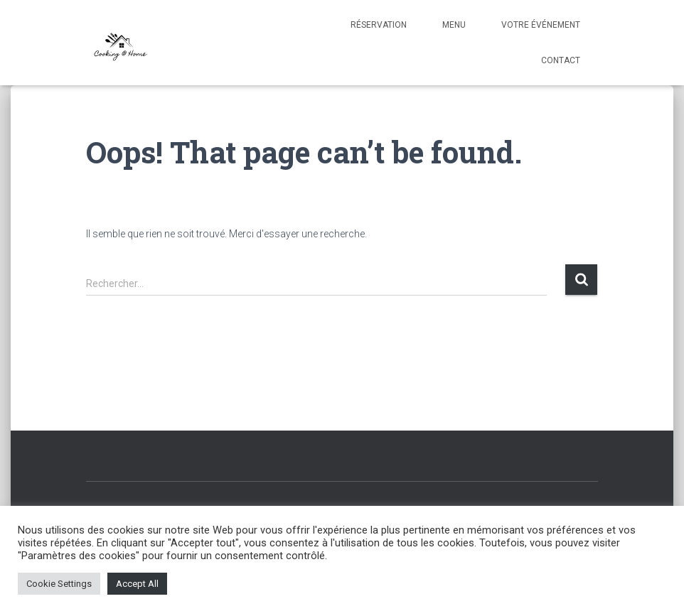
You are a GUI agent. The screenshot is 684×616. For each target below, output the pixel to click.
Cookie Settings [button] (59, 584)
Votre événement (541, 25)
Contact (561, 60)
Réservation (379, 25)
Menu (454, 25)
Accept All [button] (137, 584)
